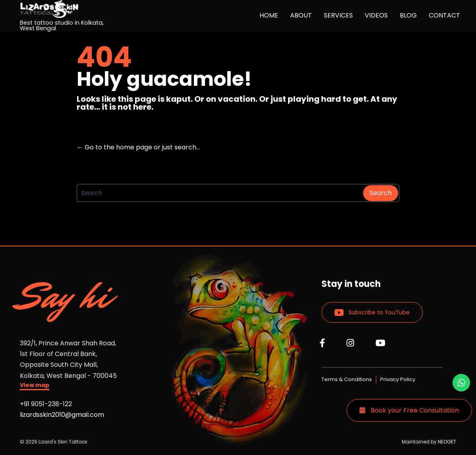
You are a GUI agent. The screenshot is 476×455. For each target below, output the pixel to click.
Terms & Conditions (347, 379)
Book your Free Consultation (409, 410)
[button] (35, 386)
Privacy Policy (398, 379)
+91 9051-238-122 (46, 404)
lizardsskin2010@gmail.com (62, 415)
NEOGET (447, 442)
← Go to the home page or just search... (138, 147)
